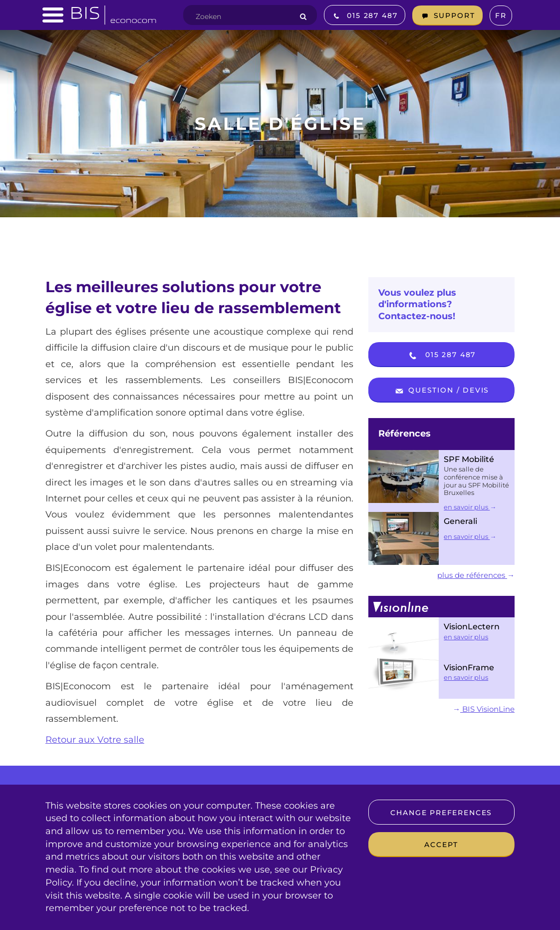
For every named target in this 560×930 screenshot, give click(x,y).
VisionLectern (472, 627)
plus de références (476, 575)
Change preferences (441, 813)
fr (501, 15)
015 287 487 (441, 356)
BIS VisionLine (484, 709)
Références (405, 434)
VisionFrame (469, 668)
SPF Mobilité (469, 459)
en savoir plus (470, 507)
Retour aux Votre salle (95, 740)
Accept (441, 845)
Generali (460, 521)
